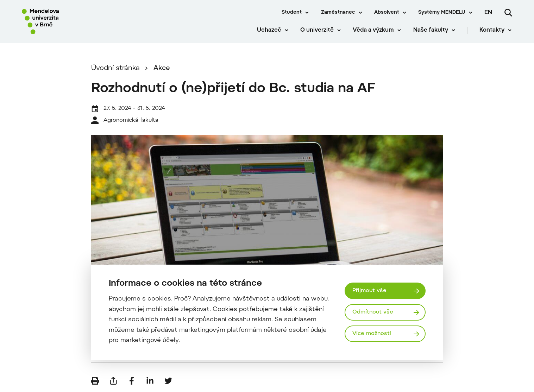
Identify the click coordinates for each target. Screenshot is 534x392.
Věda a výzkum (374, 32)
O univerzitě (318, 32)
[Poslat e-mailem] (113, 381)
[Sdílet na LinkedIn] (150, 381)
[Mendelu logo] (63, 22)
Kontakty (493, 32)
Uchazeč (269, 32)
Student (292, 13)
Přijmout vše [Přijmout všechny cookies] (369, 291)
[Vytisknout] (95, 381)
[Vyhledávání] (508, 13)
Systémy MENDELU (442, 13)
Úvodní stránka (115, 69)
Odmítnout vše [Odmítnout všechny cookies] (373, 312)
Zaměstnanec (338, 13)
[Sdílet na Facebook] (132, 381)
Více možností (372, 334)
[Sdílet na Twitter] (168, 381)
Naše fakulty (431, 32)
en (488, 13)
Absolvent (387, 13)
